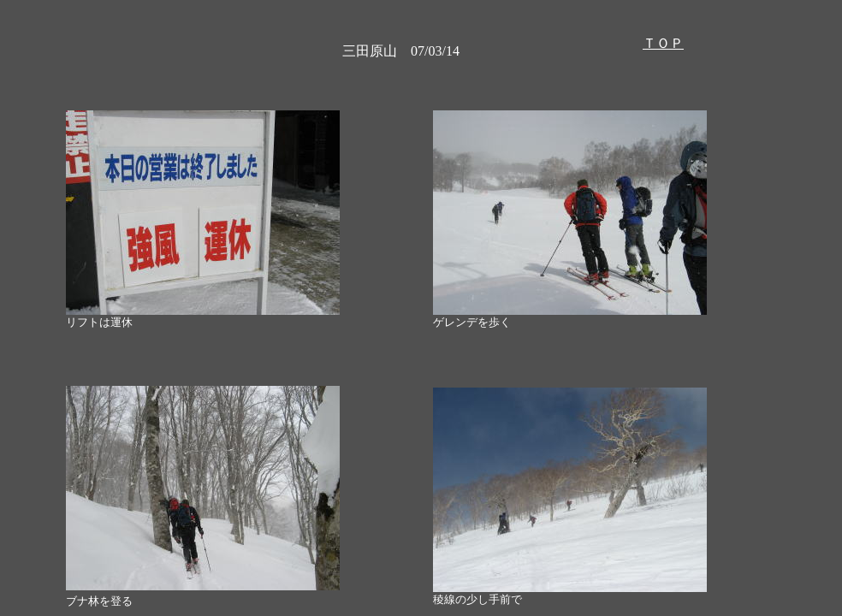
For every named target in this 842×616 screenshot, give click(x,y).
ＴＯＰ (663, 43)
